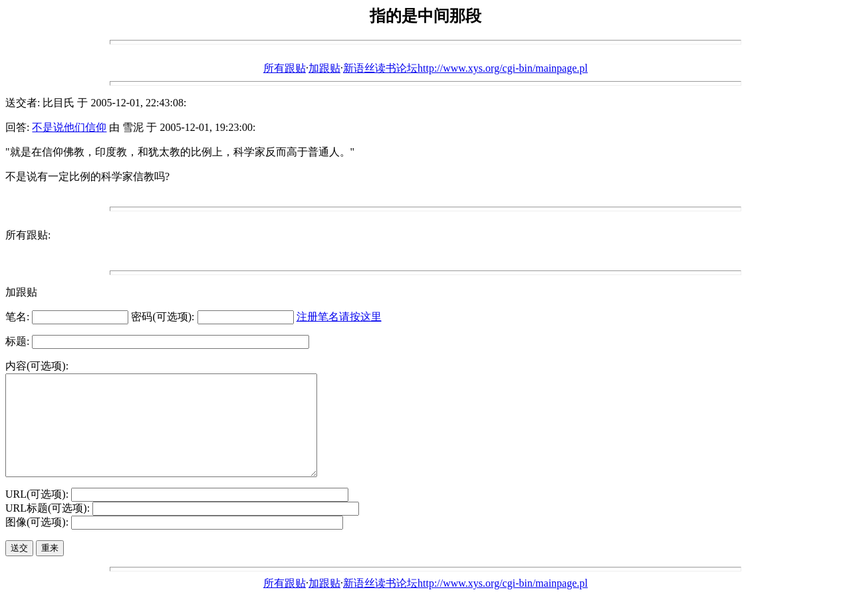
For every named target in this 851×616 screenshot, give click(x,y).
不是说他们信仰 (69, 127)
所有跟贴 (285, 68)
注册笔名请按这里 (339, 317)
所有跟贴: (28, 235)
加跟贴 (324, 68)
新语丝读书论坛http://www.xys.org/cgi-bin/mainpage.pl (465, 68)
